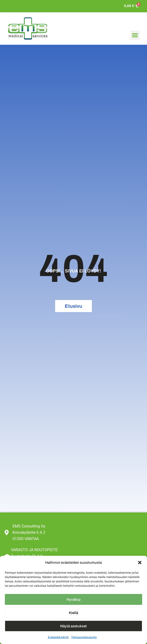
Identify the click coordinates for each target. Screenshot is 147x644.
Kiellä (73, 613)
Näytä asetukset (73, 626)
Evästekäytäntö (58, 637)
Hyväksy (74, 600)
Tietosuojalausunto (84, 637)
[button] (140, 563)
